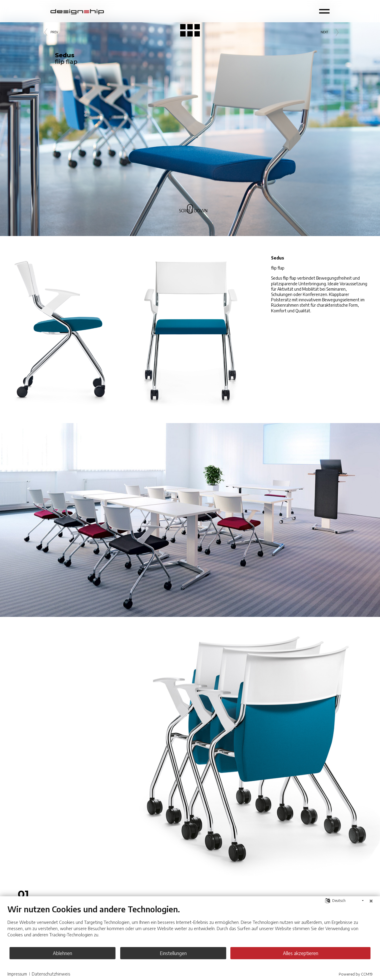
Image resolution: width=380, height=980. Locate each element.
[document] (190, 925)
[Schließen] (371, 901)
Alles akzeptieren (312, 953)
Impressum (17, 974)
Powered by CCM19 (356, 974)
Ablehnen (68, 953)
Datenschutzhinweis (51, 974)
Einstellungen (190, 953)
